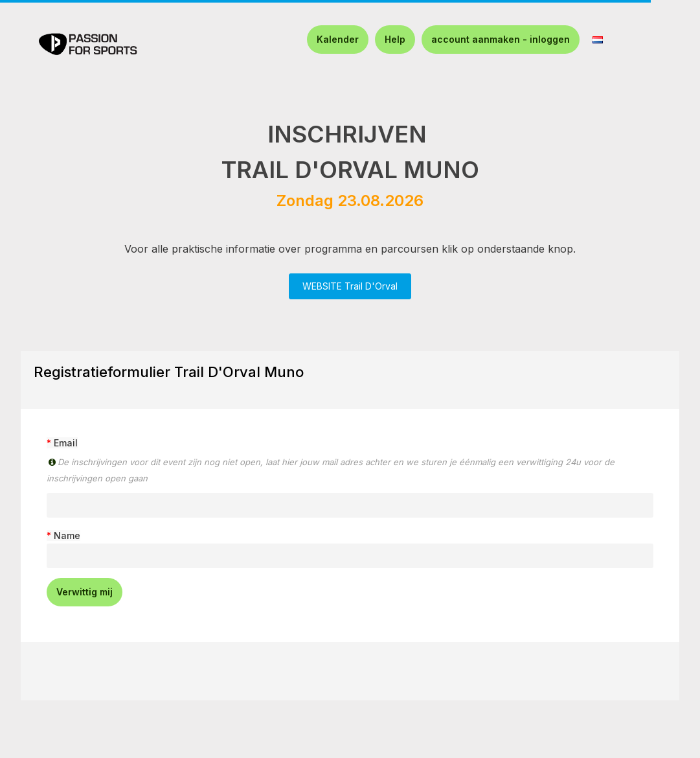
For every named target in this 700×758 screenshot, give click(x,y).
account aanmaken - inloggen (501, 39)
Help (395, 39)
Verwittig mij (85, 592)
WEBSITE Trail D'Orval (350, 286)
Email (66, 443)
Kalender (338, 39)
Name (67, 535)
